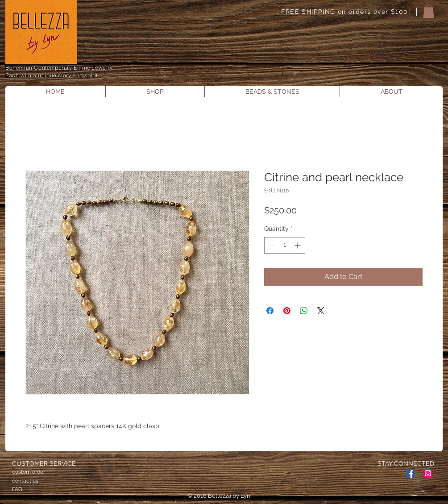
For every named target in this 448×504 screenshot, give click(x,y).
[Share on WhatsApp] (304, 311)
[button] (429, 11)
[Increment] (298, 245)
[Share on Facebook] (270, 311)
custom (21, 472)
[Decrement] (271, 245)
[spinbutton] (285, 245)
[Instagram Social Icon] (428, 473)
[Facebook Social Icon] (410, 473)
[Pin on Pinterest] (287, 311)
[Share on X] (321, 311)
